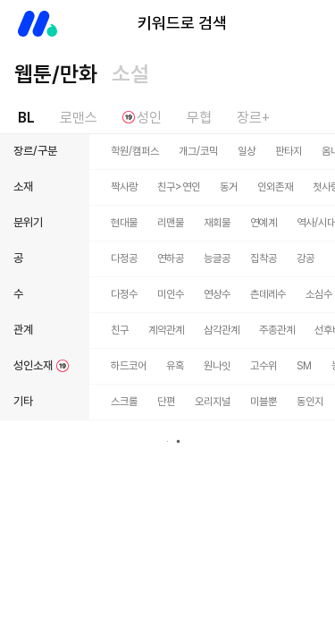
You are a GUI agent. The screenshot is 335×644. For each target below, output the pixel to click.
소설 (130, 74)
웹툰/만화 (56, 74)
